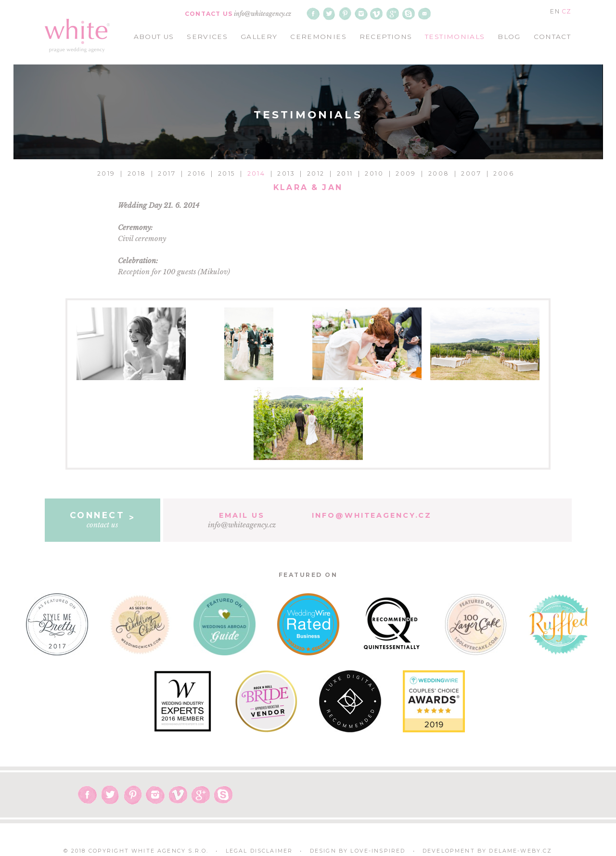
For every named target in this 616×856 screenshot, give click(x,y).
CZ (566, 11)
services (207, 37)
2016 (197, 173)
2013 (286, 173)
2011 (345, 173)
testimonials (455, 37)
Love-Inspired (378, 851)
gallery (259, 37)
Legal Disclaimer (259, 851)
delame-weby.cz (520, 851)
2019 (106, 173)
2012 (316, 173)
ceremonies (318, 37)
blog (509, 37)
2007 (471, 173)
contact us (103, 520)
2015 (227, 173)
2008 (439, 173)
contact (552, 37)
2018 (137, 173)
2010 (374, 173)
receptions (386, 37)
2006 (504, 173)
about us (154, 37)
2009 (406, 173)
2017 (167, 173)
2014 (257, 173)
